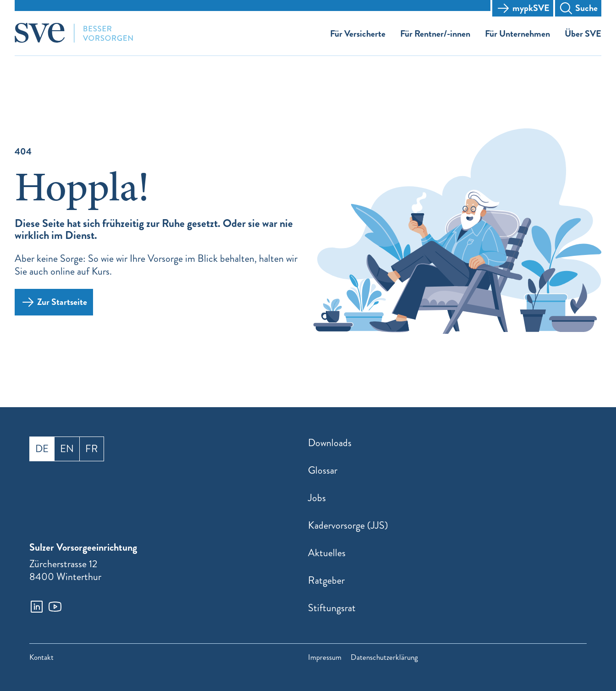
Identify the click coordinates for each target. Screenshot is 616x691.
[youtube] (55, 607)
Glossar (323, 470)
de (42, 449)
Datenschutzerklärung (384, 657)
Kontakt (41, 657)
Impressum (325, 657)
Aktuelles (327, 553)
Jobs (317, 498)
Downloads (330, 443)
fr (92, 449)
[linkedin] (37, 607)
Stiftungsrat (332, 608)
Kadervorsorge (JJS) (348, 525)
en (67, 449)
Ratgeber (326, 580)
